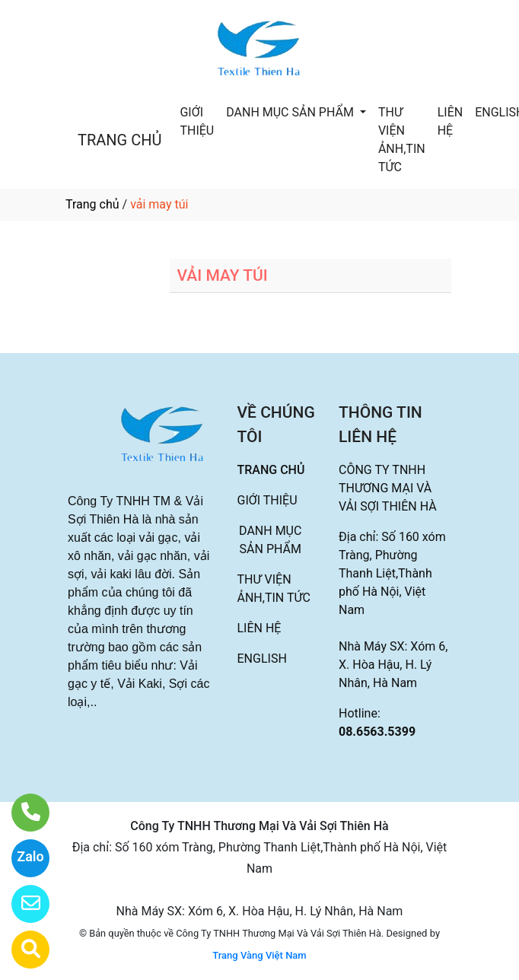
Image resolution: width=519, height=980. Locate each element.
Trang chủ (92, 204)
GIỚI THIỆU (197, 121)
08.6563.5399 (377, 732)
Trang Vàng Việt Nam (259, 955)
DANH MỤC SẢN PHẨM (291, 112)
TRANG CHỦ (119, 140)
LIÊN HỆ (450, 121)
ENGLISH (262, 659)
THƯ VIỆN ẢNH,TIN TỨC (402, 140)
